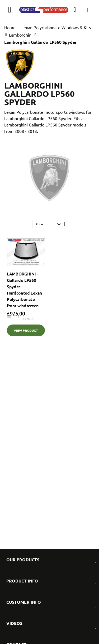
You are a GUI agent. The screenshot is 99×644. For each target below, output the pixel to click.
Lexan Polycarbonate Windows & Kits (56, 27)
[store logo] (44, 10)
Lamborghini (21, 35)
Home (10, 27)
